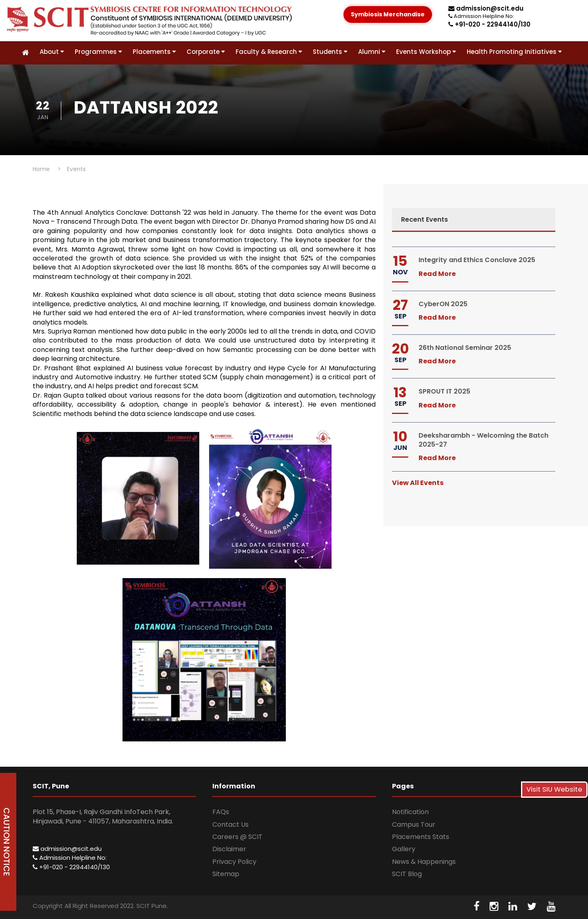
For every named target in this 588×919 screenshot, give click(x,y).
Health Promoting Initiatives (514, 52)
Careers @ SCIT (237, 837)
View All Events (418, 483)
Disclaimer (229, 849)
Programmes (98, 52)
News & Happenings (424, 862)
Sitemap (226, 874)
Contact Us (231, 824)
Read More (437, 274)
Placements (154, 52)
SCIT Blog (407, 874)
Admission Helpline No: (70, 858)
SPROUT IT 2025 (444, 391)
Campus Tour (414, 824)
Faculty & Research (269, 52)
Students (330, 52)
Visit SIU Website (554, 789)
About (52, 52)
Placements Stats (421, 837)
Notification (410, 812)
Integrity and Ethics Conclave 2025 (477, 260)
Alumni (372, 52)
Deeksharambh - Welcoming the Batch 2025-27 (483, 440)
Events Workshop (426, 52)
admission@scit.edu (486, 8)
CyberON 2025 (443, 304)
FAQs (221, 812)
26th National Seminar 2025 (465, 348)
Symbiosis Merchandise (388, 14)
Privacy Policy (234, 862)
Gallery (404, 849)
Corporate (206, 52)
